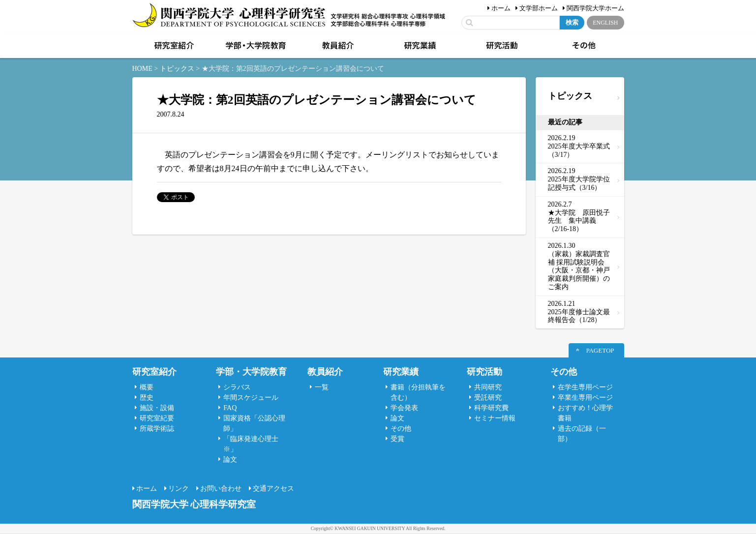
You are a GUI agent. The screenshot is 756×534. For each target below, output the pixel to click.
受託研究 (488, 398)
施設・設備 (157, 408)
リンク (179, 489)
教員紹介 (337, 46)
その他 (583, 46)
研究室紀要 (157, 418)
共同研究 (488, 387)
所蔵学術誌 (157, 429)
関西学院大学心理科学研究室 (229, 16)
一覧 (322, 387)
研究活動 (501, 46)
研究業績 (419, 46)
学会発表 (404, 408)
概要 (147, 387)
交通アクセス (273, 489)
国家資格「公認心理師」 (254, 423)
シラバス (237, 387)
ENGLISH (605, 23)
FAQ (230, 408)
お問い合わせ (221, 489)
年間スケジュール (251, 398)
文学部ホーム (539, 8)
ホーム (501, 8)
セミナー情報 (495, 418)
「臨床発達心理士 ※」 (251, 444)
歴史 (147, 398)
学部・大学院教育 (255, 46)
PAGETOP (600, 350)
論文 (230, 460)
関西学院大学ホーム (595, 8)
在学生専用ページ (585, 387)
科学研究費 (491, 408)
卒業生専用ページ (585, 398)
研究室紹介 (173, 46)
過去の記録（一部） (582, 434)
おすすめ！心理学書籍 (585, 413)
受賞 (397, 439)
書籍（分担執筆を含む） (418, 392)
